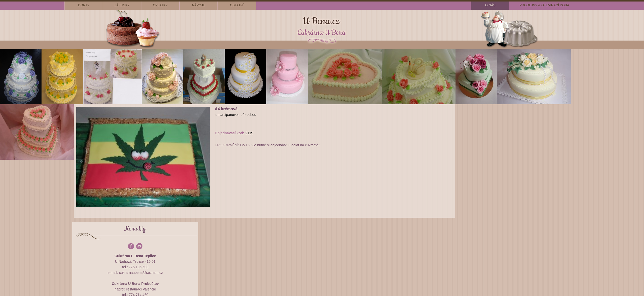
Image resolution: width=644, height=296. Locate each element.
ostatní (237, 5)
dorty (84, 5)
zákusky (122, 5)
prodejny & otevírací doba (544, 5)
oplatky (160, 5)
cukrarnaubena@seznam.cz (141, 273)
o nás (490, 5)
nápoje (199, 5)
